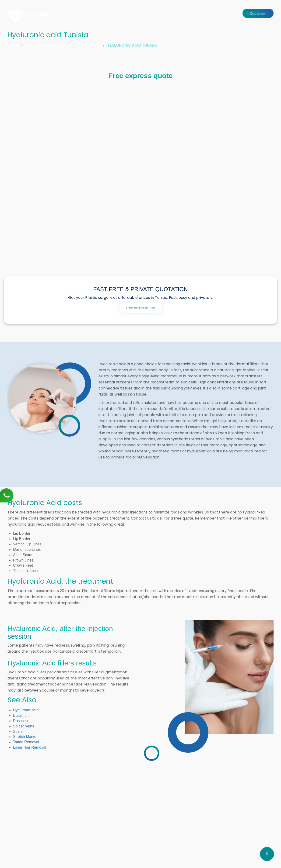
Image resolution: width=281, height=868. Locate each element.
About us (211, 13)
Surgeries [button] (131, 13)
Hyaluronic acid (26, 710)
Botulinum (21, 715)
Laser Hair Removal (30, 747)
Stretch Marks (25, 737)
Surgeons (157, 13)
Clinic (177, 13)
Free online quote (140, 308)
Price (230, 13)
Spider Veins (24, 726)
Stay (193, 13)
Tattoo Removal (26, 742)
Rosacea (20, 721)
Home (109, 13)
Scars (18, 732)
